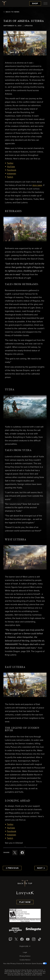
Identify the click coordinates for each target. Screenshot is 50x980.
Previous (12, 868)
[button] (25, 43)
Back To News (11, 12)
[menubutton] (45, 3)
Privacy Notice (25, 956)
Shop (35, 4)
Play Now (25, 902)
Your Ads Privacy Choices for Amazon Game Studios (25, 964)
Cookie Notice (25, 960)
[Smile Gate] (33, 930)
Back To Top (25, 884)
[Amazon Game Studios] (15, 930)
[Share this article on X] (15, 853)
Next (41, 868)
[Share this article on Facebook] (22, 853)
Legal (25, 952)
